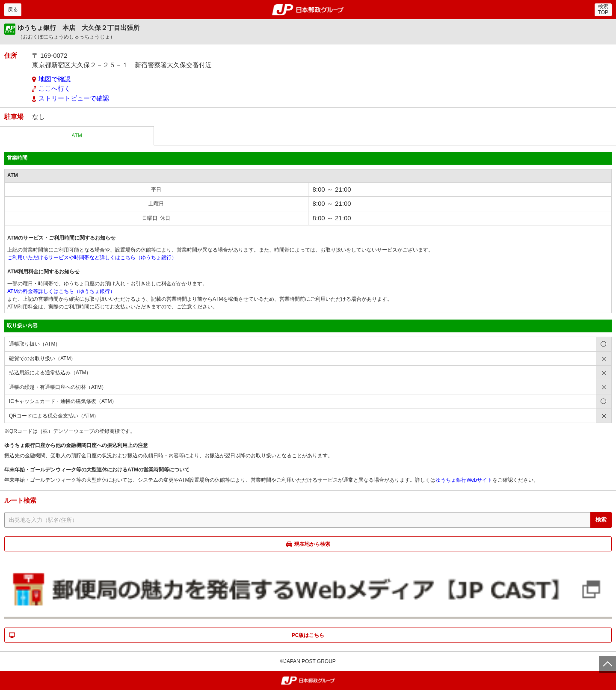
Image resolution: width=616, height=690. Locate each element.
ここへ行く (55, 88)
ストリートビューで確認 (74, 98)
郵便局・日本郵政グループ (308, 10)
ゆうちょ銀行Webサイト (464, 480)
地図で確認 (55, 79)
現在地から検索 (312, 544)
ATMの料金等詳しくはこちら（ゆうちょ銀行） (61, 291)
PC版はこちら (308, 635)
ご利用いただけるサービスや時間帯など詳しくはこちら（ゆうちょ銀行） (92, 258)
